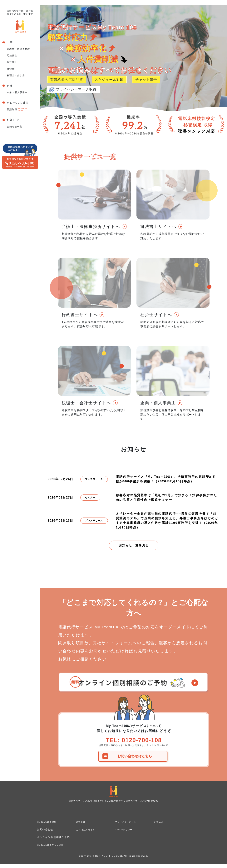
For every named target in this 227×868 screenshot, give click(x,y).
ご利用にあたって (87, 833)
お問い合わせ (45, 833)
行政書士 (12, 62)
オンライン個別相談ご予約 (53, 841)
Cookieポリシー (125, 833)
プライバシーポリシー (129, 826)
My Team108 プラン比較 (52, 849)
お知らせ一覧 (15, 127)
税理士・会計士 (16, 75)
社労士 (11, 69)
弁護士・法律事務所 (18, 49)
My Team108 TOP (48, 826)
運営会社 (81, 826)
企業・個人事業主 (17, 92)
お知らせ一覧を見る (134, 545)
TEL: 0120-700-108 (134, 742)
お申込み (160, 826)
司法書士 (12, 55)
